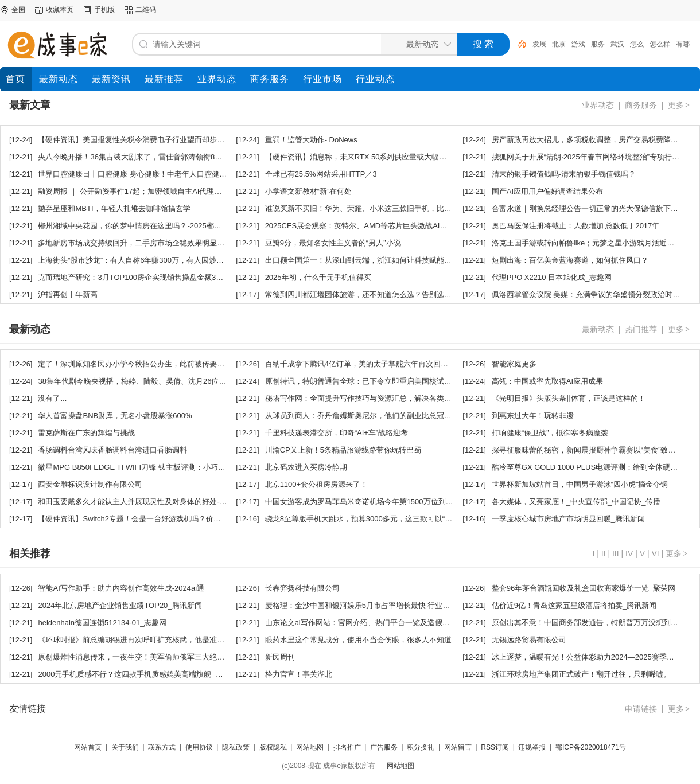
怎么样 (660, 44)
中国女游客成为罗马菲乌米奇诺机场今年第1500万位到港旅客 (367, 502)
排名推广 (347, 747)
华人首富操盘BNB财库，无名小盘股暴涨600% (115, 416)
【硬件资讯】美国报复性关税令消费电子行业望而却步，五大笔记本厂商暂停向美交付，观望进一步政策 (209, 140)
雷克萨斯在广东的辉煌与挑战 (86, 433)
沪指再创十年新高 (68, 295)
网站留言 (458, 747)
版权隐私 (273, 747)
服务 (598, 44)
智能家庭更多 (514, 364)
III (616, 553)
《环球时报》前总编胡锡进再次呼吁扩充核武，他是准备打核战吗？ (150, 640)
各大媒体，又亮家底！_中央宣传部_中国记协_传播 (576, 502)
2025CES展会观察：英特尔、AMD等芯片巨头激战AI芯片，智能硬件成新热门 (394, 226)
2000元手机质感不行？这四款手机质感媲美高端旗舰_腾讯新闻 (141, 674)
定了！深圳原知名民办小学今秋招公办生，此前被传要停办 (135, 364)
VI (655, 553)
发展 (539, 44)
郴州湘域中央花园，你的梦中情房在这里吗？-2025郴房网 (133, 226)
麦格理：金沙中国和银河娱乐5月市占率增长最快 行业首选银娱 (369, 605)
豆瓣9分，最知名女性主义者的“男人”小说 (333, 243)
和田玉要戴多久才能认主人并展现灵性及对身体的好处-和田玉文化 (147, 502)
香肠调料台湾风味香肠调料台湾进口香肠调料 (112, 450)
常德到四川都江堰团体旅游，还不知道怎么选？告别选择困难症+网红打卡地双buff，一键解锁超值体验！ (437, 295)
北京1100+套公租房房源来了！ (317, 484)
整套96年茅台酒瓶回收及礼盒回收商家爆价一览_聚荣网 (584, 588)
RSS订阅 (495, 747)
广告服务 (384, 747)
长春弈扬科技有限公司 (302, 588)
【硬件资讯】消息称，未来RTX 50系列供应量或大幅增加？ (363, 157)
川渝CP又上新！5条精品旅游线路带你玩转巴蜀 (343, 450)
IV (629, 553)
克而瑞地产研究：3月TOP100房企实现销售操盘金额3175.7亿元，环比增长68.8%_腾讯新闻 (190, 277)
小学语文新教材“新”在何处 (309, 191)
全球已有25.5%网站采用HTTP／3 (321, 174)
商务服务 (641, 105)
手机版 (104, 10)
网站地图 (310, 747)
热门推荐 (641, 329)
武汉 (617, 44)
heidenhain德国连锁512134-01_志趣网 (102, 623)
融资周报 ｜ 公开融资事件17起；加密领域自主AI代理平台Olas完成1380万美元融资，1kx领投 (192, 191)
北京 (559, 44)
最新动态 (598, 329)
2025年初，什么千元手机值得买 (318, 277)
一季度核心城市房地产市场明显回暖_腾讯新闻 (568, 519)
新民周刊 (280, 657)
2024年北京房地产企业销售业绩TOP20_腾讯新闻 (120, 605)
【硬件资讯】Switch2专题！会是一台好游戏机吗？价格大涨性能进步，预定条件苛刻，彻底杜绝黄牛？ (208, 519)
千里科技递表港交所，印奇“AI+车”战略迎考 (337, 433)
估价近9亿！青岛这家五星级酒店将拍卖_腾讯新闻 (574, 605)
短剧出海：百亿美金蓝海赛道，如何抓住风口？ (570, 260)
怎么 (637, 44)
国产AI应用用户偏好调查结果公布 (547, 191)
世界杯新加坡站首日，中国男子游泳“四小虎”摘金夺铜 (580, 484)
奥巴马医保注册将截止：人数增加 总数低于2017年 (576, 226)
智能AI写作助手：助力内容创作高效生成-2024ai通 (121, 588)
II (604, 553)
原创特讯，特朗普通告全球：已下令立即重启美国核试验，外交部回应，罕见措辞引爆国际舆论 (422, 381)
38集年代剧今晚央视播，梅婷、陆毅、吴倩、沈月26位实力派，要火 (151, 381)
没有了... (52, 398)
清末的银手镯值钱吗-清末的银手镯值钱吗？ (564, 174)
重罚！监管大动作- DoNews (311, 140)
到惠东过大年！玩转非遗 (533, 416)
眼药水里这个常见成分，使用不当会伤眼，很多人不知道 (358, 640)
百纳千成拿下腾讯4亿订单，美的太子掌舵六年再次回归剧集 (364, 364)
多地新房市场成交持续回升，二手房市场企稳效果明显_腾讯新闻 (144, 243)
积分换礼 (421, 747)
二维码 (146, 10)
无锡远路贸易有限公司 (529, 640)
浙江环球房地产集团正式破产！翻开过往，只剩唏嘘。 (581, 674)
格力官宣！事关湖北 (299, 674)
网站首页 (88, 747)
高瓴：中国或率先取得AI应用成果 (547, 381)
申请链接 (641, 709)
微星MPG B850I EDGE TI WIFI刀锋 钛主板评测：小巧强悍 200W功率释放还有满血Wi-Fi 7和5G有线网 (207, 467)
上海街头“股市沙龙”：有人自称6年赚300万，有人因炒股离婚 (138, 260)
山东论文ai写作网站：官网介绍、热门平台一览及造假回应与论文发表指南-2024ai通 (404, 623)
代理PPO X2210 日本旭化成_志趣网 (552, 277)
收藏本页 (60, 10)
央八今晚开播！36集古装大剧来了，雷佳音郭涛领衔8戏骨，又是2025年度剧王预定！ (179, 157)
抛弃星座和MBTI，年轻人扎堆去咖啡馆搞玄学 (114, 208)
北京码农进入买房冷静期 (306, 467)
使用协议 (199, 747)
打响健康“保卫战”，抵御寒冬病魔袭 (550, 433)
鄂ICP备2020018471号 (591, 747)
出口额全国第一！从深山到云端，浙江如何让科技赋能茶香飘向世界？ (381, 260)
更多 (679, 105)
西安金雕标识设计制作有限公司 (90, 484)
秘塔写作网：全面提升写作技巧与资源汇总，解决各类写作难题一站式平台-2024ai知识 (408, 398)
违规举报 (532, 747)
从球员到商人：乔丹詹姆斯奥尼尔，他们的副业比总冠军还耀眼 (370, 416)
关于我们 (125, 747)
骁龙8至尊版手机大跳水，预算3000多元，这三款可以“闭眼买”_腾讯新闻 (384, 519)
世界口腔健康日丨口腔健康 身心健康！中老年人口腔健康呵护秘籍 (147, 174)
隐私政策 (236, 747)
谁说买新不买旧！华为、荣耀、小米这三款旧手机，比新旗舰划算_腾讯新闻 (390, 208)
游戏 (578, 44)
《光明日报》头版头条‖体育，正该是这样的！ (569, 398)
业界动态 (598, 105)
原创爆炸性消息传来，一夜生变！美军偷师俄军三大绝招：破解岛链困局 (157, 657)
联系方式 (162, 747)
